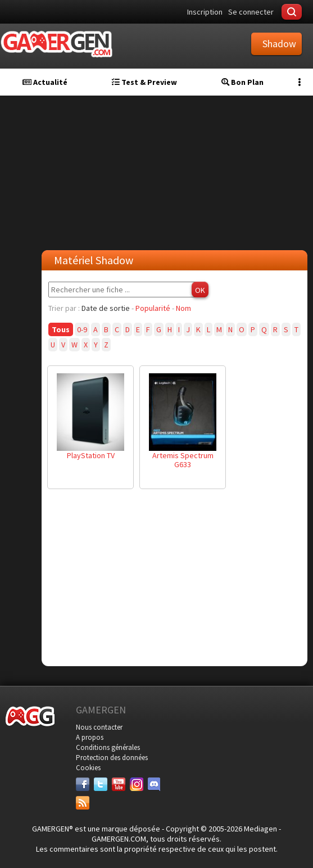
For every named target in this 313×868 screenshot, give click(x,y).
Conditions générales (108, 747)
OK (200, 290)
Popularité (153, 308)
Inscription (205, 12)
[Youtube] (119, 784)
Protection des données (112, 758)
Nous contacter (99, 727)
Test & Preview (144, 82)
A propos (90, 737)
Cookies (88, 768)
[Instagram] (137, 784)
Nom (183, 308)
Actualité (45, 82)
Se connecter (251, 12)
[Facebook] (83, 784)
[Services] (83, 803)
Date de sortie (106, 308)
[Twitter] (101, 784)
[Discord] (155, 784)
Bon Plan (242, 82)
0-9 (82, 329)
